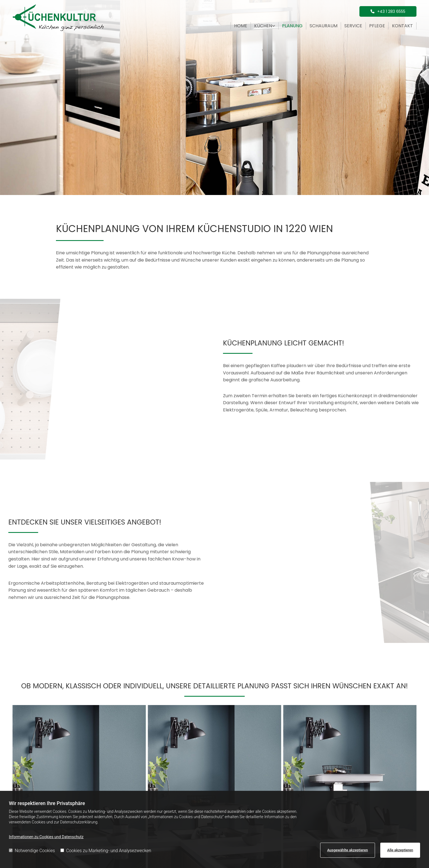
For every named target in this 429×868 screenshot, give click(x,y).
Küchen (263, 26)
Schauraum (323, 26)
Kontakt (402, 26)
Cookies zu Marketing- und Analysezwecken (106, 851)
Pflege (377, 26)
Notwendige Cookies (32, 851)
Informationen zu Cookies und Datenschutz (46, 837)
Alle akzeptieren (400, 850)
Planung (292, 26)
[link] (265, 26)
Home (241, 26)
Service (353, 26)
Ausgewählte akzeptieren (347, 850)
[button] (388, 11)
